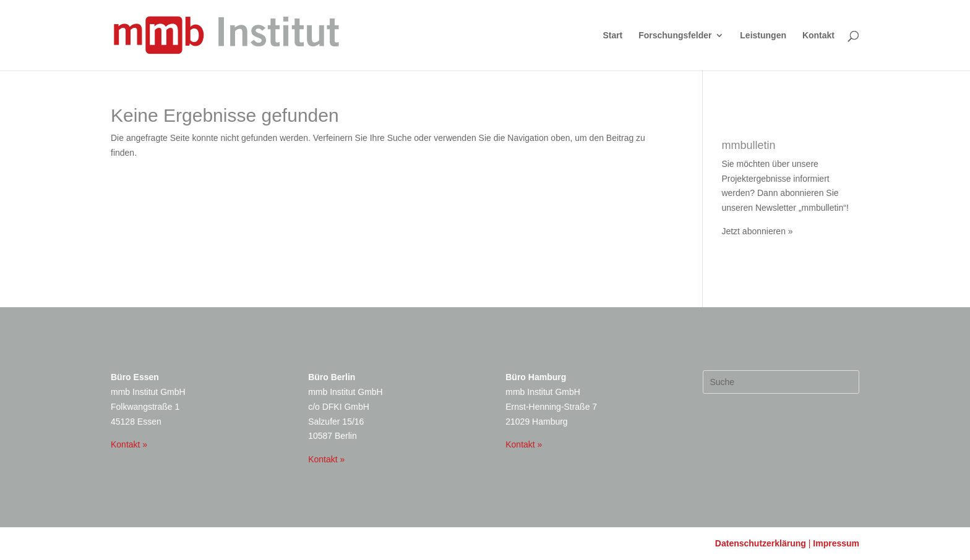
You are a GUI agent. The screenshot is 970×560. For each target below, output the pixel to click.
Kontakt (818, 36)
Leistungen (763, 36)
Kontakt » (129, 444)
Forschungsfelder (675, 36)
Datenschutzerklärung (761, 543)
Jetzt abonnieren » (757, 231)
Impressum (836, 543)
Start (612, 36)
